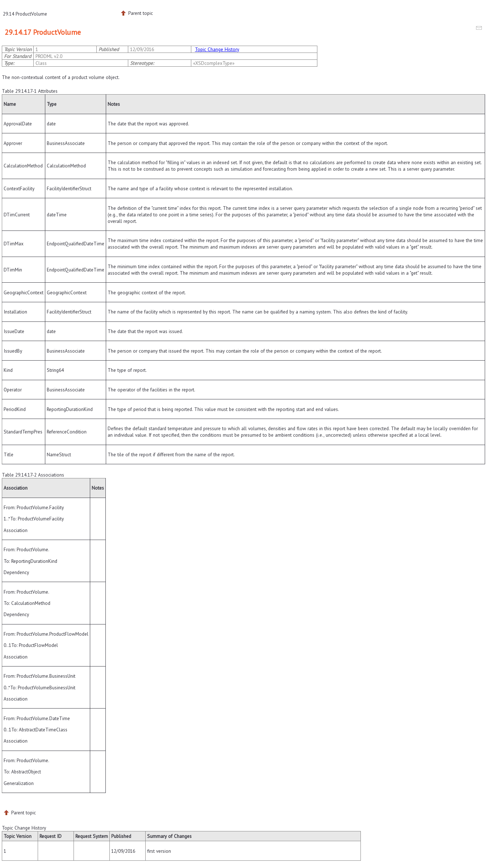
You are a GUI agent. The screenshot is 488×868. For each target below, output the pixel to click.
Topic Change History (217, 49)
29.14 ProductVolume (25, 14)
